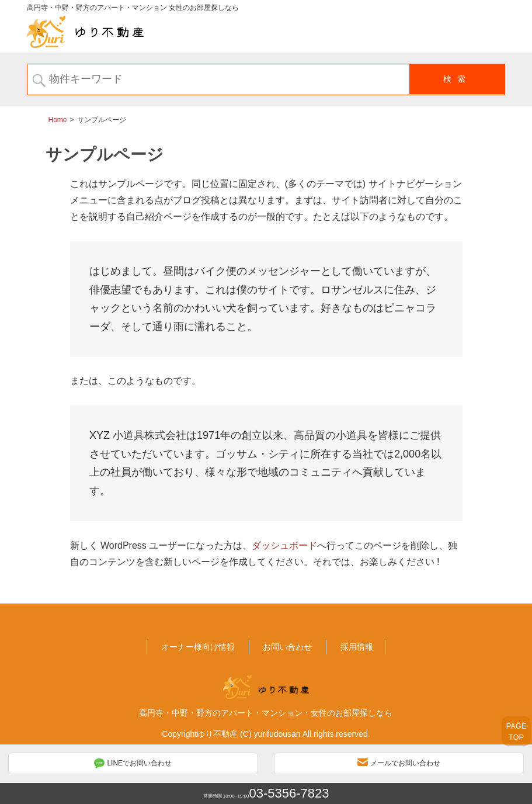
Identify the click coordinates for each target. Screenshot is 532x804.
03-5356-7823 (289, 793)
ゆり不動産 (217, 733)
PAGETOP (517, 732)
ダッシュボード (284, 545)
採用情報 (357, 646)
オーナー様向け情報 (198, 646)
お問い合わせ (287, 646)
